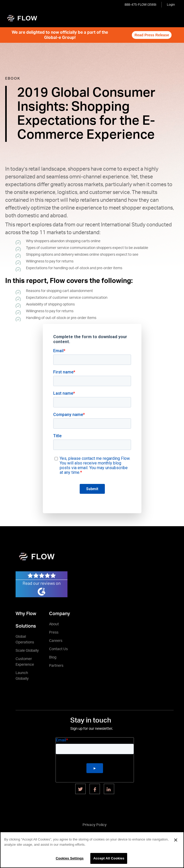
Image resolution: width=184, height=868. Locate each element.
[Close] (176, 840)
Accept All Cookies (109, 858)
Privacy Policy (95, 825)
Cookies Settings (70, 858)
